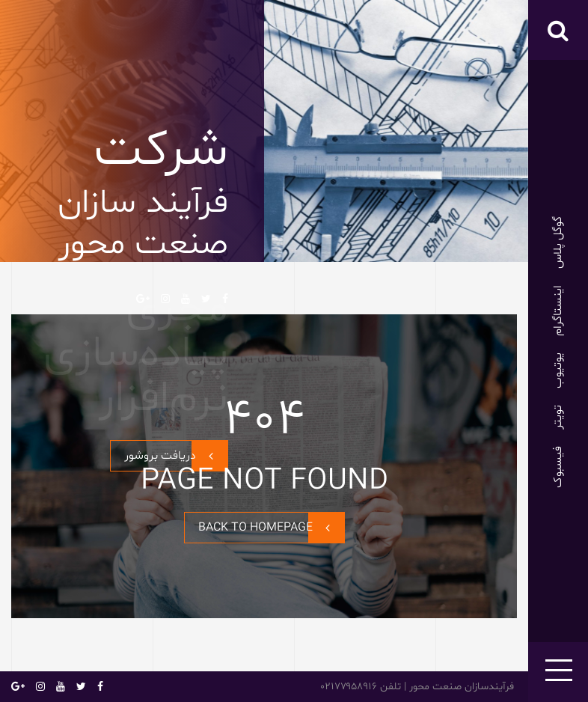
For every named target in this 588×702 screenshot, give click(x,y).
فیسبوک (558, 467)
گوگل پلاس (558, 242)
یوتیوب (558, 370)
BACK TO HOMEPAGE (271, 528)
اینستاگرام (558, 311)
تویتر (558, 417)
